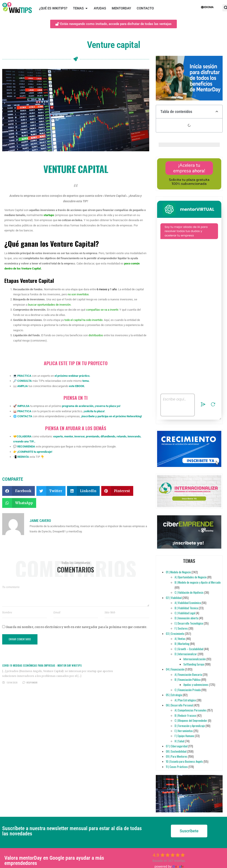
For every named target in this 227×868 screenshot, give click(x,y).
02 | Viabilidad (174, 598)
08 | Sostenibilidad (176, 751)
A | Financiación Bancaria (188, 674)
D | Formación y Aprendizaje (190, 726)
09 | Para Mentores (177, 756)
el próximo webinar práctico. (72, 376)
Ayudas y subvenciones (196, 685)
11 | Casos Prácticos (177, 767)
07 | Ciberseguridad (177, 746)
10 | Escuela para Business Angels (184, 761)
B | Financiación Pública (188, 680)
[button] (19, 491)
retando (121, 436)
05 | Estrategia (174, 695)
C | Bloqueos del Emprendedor (191, 720)
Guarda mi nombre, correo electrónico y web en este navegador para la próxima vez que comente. (76, 627)
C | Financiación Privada (188, 690)
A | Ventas (180, 639)
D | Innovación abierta (186, 618)
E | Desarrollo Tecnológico (189, 623)
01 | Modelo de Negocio (178, 572)
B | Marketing (182, 644)
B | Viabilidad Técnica (186, 608)
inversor (79, 436)
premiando (92, 436)
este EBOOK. (77, 386)
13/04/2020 (12, 682)
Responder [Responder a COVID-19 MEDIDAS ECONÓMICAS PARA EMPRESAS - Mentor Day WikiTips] (32, 682)
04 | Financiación (175, 669)
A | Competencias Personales (191, 710)
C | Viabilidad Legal (185, 613)
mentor (68, 436)
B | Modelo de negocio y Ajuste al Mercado (198, 582)
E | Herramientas (184, 731)
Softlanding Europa (194, 664)
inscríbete (88, 416)
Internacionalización (195, 659)
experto (58, 436)
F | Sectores (181, 628)
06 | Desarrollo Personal (179, 705)
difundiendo (108, 436)
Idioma (207, 7)
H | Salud (179, 741)
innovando (134, 436)
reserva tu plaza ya (108, 406)
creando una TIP (23, 441)
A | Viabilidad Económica (188, 603)
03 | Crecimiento (175, 634)
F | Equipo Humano (184, 736)
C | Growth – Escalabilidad (189, 649)
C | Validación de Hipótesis (189, 592)
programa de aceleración (78, 406)
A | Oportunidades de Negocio (191, 577)
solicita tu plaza (94, 411)
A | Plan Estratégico (185, 700)
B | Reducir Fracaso (185, 715)
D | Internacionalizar (186, 654)
